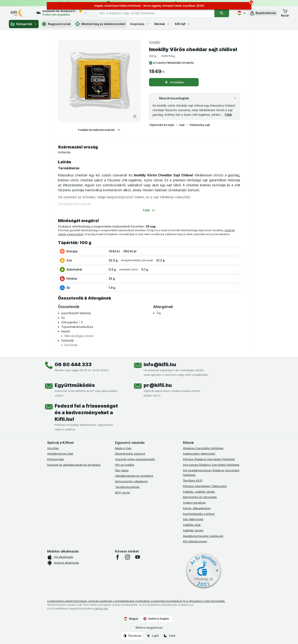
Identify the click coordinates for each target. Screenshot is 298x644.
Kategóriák (24, 24)
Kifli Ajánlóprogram (195, 541)
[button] (263, 13)
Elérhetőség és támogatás (200, 497)
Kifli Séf (183, 24)
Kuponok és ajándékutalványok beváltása (74, 465)
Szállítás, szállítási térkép (199, 492)
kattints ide (101, 608)
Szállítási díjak (192, 525)
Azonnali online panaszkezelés (135, 459)
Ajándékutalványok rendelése (134, 476)
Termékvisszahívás (127, 487)
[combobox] (156, 13)
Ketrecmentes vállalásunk (131, 481)
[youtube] (137, 557)
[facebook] (118, 557)
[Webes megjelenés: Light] (153, 636)
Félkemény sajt (200, 125)
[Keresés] (222, 13)
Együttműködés (75, 385)
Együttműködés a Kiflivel (199, 514)
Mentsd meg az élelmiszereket (100, 24)
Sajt (182, 125)
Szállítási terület (193, 530)
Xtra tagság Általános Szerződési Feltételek (211, 465)
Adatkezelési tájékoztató (199, 454)
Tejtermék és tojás (162, 125)
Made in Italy (123, 448)
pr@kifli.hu (158, 385)
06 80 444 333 (73, 364)
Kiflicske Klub (56, 459)
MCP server (123, 492)
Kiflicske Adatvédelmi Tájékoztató (205, 486)
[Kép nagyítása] (135, 117)
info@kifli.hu (160, 364)
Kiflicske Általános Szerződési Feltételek (209, 459)
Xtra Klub (53, 448)
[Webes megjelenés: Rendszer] (132, 636)
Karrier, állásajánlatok (197, 508)
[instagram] (127, 557)
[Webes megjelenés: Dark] (169, 636)
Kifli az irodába (125, 465)
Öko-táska (122, 470)
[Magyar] (241, 13)
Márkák (162, 24)
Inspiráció (140, 24)
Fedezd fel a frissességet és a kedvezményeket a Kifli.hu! (86, 412)
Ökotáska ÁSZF (193, 480)
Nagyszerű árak (56, 24)
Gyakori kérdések (194, 503)
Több (228, 115)
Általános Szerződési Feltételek (203, 448)
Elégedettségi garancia (130, 454)
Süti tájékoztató (193, 519)
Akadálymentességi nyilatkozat (203, 536)
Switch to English (156, 619)
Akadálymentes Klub (60, 454)
